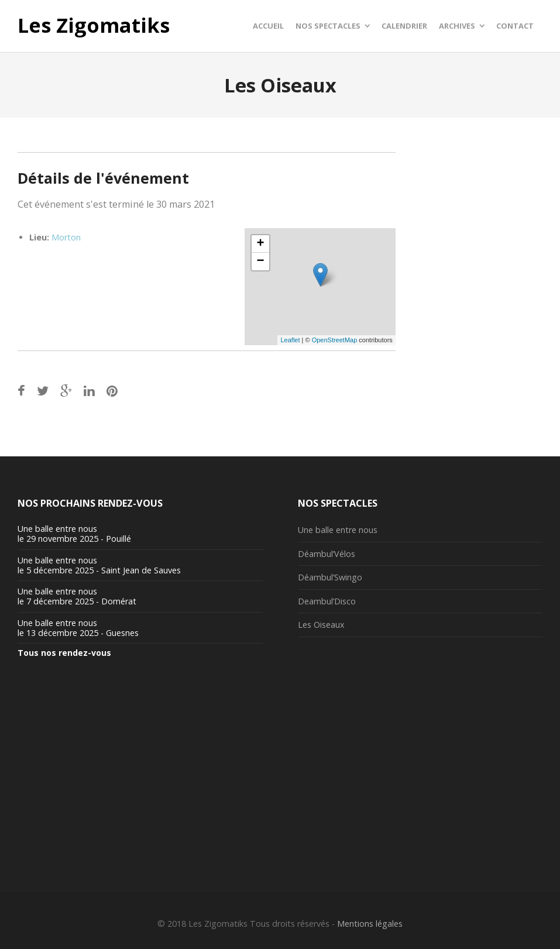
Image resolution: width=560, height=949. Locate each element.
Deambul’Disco (327, 601)
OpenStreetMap (335, 340)
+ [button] (260, 244)
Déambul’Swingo (330, 577)
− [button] (260, 262)
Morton (66, 237)
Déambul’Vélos (327, 554)
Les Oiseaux (321, 625)
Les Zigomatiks (94, 26)
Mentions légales (370, 924)
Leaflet (290, 340)
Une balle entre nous (338, 530)
